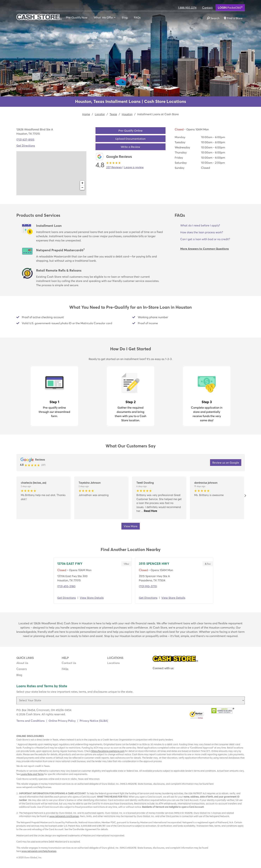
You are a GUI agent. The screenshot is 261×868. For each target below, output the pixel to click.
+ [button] (82, 183)
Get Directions (67, 598)
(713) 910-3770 (148, 586)
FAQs (137, 17)
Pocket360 (230, 7)
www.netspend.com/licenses (64, 816)
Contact (207, 8)
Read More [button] (150, 511)
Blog (125, 17)
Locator (100, 114)
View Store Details (92, 598)
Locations (113, 663)
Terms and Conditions (30, 721)
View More (131, 526)
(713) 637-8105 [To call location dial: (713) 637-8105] (25, 140)
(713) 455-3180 (66, 586)
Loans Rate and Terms (32, 774)
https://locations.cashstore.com (108, 751)
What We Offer (104, 17)
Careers (22, 669)
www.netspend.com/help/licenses (39, 851)
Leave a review (134, 167)
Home (86, 114)
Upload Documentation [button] (130, 139)
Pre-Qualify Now (77, 17)
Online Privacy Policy (62, 721)
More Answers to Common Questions (205, 249)
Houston (127, 114)
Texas (113, 114)
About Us (22, 663)
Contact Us (69, 663)
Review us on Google (226, 463)
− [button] (82, 188)
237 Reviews (114, 167)
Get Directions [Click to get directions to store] (26, 146)
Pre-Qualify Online (130, 131)
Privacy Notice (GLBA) (94, 721)
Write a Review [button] (130, 147)
